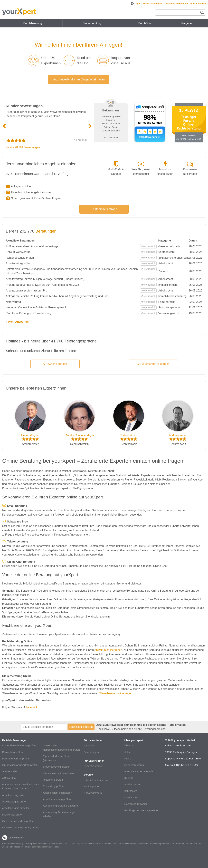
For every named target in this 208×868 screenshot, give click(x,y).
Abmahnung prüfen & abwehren (61, 806)
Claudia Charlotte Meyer (79, 435)
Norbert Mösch (129, 435)
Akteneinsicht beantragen (57, 793)
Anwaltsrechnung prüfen (57, 799)
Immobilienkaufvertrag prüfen (19, 745)
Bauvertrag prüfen (13, 752)
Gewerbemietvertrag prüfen (18, 821)
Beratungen (46, 231)
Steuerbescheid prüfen (56, 767)
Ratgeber (89, 745)
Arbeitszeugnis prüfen (15, 802)
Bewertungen (91, 752)
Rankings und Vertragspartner (141, 810)
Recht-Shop (145, 23)
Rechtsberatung (32, 23)
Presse (128, 759)
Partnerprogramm (134, 765)
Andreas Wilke (178, 435)
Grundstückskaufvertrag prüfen (20, 765)
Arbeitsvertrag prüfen (14, 795)
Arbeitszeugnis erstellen (16, 808)
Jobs (127, 752)
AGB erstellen (10, 771)
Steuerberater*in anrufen (153, 364)
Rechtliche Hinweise (136, 804)
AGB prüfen (9, 778)
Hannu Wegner (30, 435)
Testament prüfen (53, 780)
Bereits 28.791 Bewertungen (23, 147)
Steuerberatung (92, 23)
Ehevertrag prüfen (53, 786)
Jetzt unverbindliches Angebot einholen (79, 79)
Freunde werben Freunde (139, 771)
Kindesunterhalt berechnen (58, 773)
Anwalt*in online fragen (108, 650)
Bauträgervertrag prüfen (16, 759)
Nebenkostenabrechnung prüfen (21, 827)
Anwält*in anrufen (55, 364)
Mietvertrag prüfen (13, 815)
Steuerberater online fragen (116, 693)
